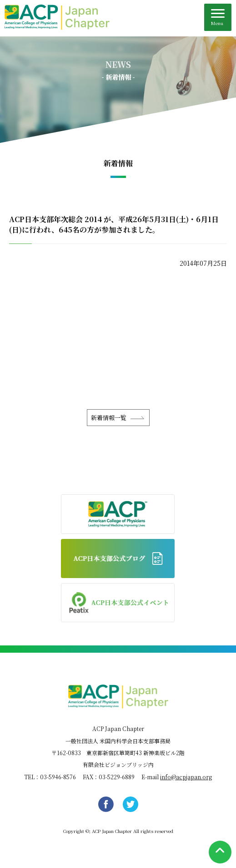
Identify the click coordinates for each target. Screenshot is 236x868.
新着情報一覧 (109, 418)
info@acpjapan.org (186, 777)
